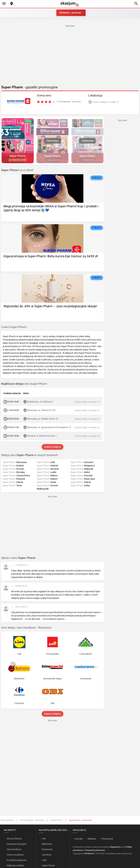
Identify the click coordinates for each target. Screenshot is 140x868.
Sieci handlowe (14, 849)
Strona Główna (14, 839)
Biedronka (47, 844)
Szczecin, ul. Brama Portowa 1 (42, 436)
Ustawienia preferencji (95, 850)
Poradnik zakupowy (17, 860)
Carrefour (47, 855)
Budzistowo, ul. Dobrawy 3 (40, 402)
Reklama (92, 839)
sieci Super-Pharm (24, 384)
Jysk (44, 860)
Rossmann (47, 849)
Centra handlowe (15, 855)
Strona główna (7, 820)
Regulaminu (115, 847)
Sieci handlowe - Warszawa (32, 820)
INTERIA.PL (89, 854)
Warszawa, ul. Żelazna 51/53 (41, 410)
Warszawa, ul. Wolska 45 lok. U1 (43, 419)
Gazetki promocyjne (17, 844)
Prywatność (107, 839)
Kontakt (79, 839)
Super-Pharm (57, 820)
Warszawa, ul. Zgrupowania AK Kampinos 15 (49, 427)
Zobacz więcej (52, 447)
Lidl (44, 839)
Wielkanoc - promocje (70, 13)
